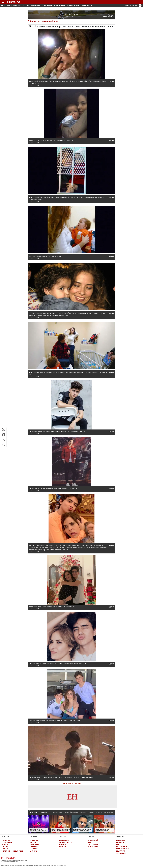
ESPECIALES (35, 844)
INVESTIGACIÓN (93, 840)
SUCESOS (92, 812)
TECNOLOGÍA (64, 840)
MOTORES (63, 847)
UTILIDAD (63, 836)
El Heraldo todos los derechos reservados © (14, 860)
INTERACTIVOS (93, 847)
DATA (90, 842)
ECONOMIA (6, 844)
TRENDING (34, 847)
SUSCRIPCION (121, 853)
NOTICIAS (5, 836)
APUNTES (34, 851)
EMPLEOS (62, 844)
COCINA (33, 842)
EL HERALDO (121, 840)
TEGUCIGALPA (83, 812)
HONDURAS (75, 812)
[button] (4, 429)
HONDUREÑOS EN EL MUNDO (12, 851)
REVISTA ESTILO (122, 847)
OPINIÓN (34, 849)
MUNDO (67, 812)
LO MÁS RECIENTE (58, 812)
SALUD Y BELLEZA (65, 842)
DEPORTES (99, 812)
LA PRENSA (120, 842)
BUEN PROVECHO (122, 849)
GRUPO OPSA (121, 836)
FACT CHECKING (93, 844)
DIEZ (118, 844)
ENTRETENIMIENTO (109, 812)
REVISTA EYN (121, 851)
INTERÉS (34, 836)
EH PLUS (91, 836)
